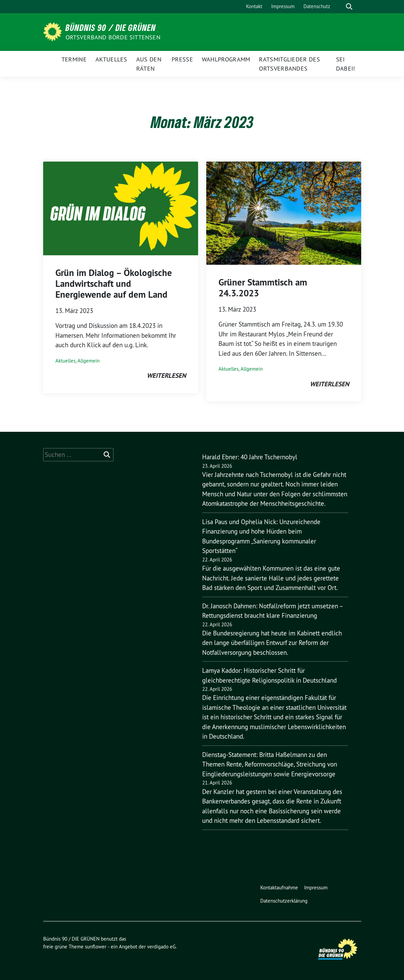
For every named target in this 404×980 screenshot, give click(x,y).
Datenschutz (317, 6)
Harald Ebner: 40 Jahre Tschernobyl (250, 457)
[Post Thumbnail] (121, 208)
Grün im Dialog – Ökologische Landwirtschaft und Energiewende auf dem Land (114, 284)
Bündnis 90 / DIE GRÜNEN (111, 27)
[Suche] (339, 7)
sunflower (96, 947)
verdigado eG (161, 947)
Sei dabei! (346, 64)
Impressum (283, 6)
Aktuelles (111, 59)
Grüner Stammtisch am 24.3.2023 (263, 288)
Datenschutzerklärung (284, 901)
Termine (74, 59)
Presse (182, 59)
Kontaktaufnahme (279, 887)
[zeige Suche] (349, 7)
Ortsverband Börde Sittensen (113, 37)
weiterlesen (166, 376)
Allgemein (89, 361)
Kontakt (254, 6)
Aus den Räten (149, 64)
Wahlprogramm (226, 59)
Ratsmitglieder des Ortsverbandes (289, 64)
